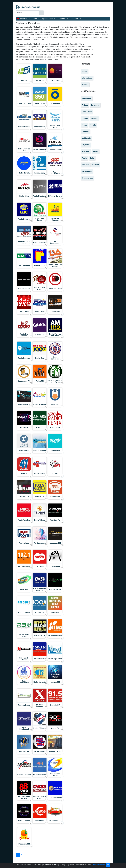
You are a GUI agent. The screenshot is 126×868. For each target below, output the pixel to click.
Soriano (96, 165)
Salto (92, 158)
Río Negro (86, 151)
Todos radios (34, 19)
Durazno (94, 118)
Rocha (84, 158)
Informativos (87, 78)
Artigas (85, 105)
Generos (62, 19)
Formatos (75, 19)
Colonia (85, 118)
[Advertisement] (78, 10)
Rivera (96, 151)
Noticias (85, 85)
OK (108, 865)
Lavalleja (85, 132)
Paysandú (86, 145)
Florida (93, 125)
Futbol (84, 71)
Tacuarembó (87, 171)
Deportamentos (47, 19)
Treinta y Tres (87, 178)
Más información (99, 865)
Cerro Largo (87, 112)
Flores (84, 125)
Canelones (95, 105)
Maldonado (86, 138)
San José (86, 165)
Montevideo (87, 98)
